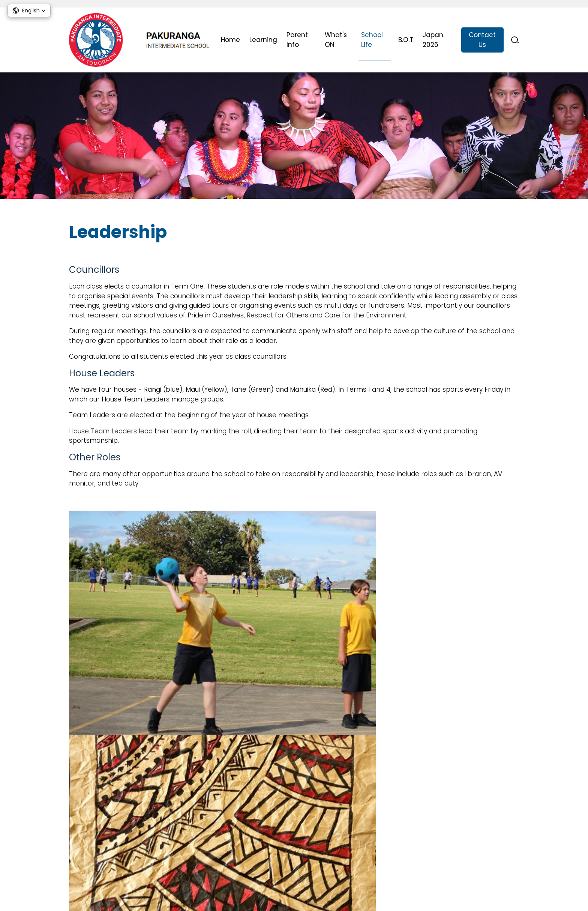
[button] (29, 11)
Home (230, 40)
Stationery (502, 830)
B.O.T (406, 40)
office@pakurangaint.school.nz (138, 816)
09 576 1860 (110, 805)
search (515, 40)
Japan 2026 (433, 40)
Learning (263, 40)
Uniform (506, 818)
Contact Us (482, 40)
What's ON (336, 40)
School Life (372, 40)
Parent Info (297, 40)
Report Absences (492, 841)
